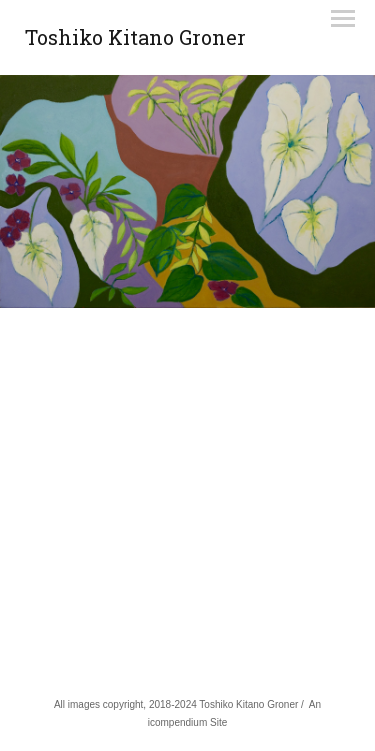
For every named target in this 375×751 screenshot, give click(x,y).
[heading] (135, 41)
